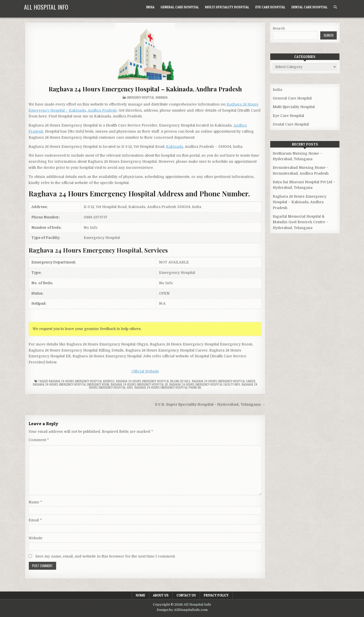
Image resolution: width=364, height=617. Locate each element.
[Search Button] (335, 7)
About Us (161, 595)
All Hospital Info (46, 7)
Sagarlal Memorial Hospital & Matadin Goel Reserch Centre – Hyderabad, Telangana (301, 222)
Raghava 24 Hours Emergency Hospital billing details (153, 381)
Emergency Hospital (141, 97)
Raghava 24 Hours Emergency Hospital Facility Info (205, 384)
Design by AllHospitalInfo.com (182, 610)
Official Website (145, 371)
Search (279, 28)
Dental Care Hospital (310, 7)
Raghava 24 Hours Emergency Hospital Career (224, 381)
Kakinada (162, 97)
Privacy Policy (216, 595)
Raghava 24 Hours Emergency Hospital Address (82, 381)
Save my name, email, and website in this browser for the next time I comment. (105, 556)
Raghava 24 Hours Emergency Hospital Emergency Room (71, 384)
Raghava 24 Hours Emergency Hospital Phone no (168, 387)
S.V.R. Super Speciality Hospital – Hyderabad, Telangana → (210, 405)
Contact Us (186, 595)
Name (35, 502)
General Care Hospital (180, 7)
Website (36, 538)
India (150, 7)
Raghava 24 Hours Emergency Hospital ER (139, 384)
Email (35, 520)
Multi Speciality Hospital (227, 7)
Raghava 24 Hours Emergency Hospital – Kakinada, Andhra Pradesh (145, 89)
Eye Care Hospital (270, 7)
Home (140, 595)
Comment (39, 440)
